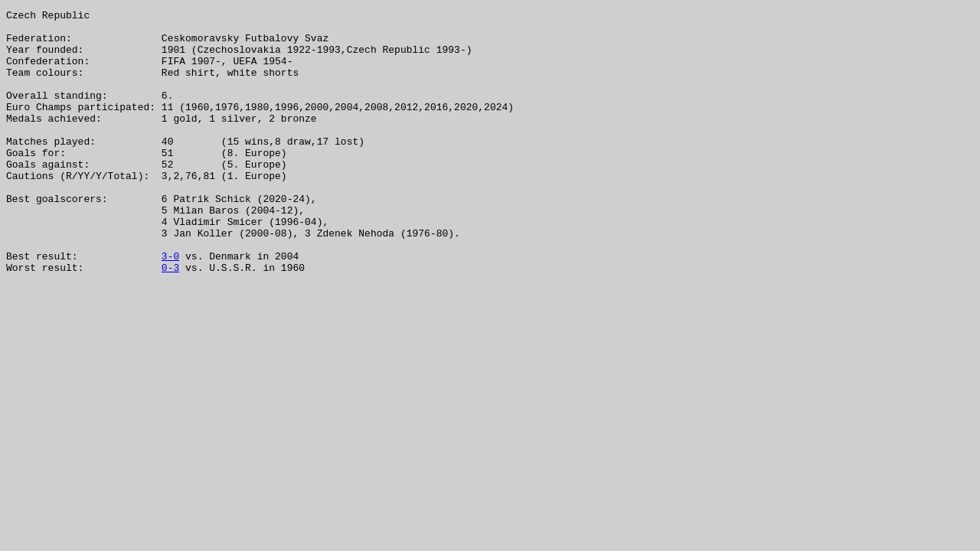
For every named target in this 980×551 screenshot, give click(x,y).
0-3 (170, 320)
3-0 (170, 306)
